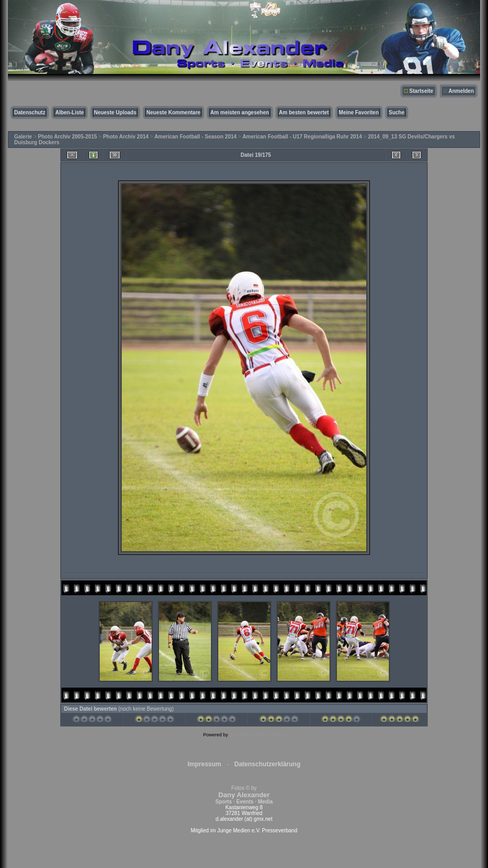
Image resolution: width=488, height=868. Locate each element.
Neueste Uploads (115, 112)
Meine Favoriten (359, 112)
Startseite (421, 91)
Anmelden (461, 91)
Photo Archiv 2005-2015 (67, 137)
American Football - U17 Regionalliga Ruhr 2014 (302, 137)
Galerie (23, 137)
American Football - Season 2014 (195, 137)
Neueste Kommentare (173, 112)
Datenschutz (30, 112)
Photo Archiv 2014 (126, 137)
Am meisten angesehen (240, 112)
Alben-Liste (69, 112)
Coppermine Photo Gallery (257, 735)
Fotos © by (244, 795)
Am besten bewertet (304, 112)
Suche (397, 112)
